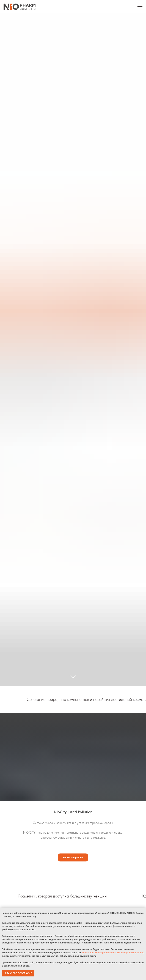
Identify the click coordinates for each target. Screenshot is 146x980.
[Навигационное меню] (140, 7)
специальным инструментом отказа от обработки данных (113, 953)
